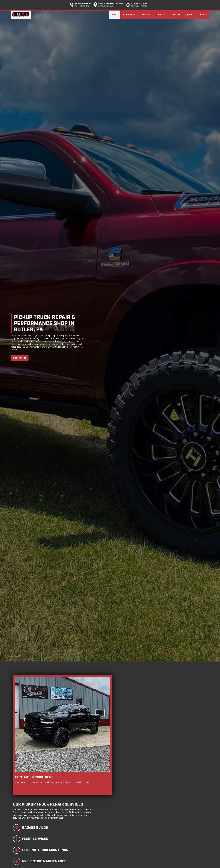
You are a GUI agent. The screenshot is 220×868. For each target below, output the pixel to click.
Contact (202, 15)
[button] (129, 15)
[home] (21, 15)
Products (161, 15)
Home (115, 15)
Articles (176, 15)
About (189, 15)
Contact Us (20, 358)
